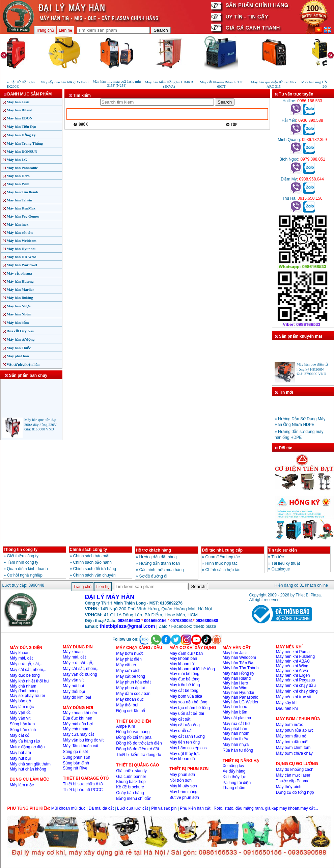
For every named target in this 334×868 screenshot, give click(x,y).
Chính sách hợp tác (223, 570)
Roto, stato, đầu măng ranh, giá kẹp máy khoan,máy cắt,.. (266, 808)
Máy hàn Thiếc (19, 348)
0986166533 (129, 621)
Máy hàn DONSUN (22, 151)
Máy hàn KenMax (21, 208)
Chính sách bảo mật (91, 556)
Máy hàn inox (18, 224)
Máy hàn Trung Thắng (25, 143)
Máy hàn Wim (18, 184)
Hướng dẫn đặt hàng (158, 557)
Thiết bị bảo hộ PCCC (83, 790)
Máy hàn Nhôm (19, 314)
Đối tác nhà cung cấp (222, 550)
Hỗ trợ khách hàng (154, 550)
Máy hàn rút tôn (20, 232)
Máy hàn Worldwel (22, 265)
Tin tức (277, 557)
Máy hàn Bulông (20, 298)
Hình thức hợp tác (222, 563)
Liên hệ (65, 30)
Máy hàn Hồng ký (21, 135)
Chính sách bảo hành (92, 562)
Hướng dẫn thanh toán (160, 563)
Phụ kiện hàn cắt (195, 808)
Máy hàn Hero (18, 176)
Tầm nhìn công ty (22, 562)
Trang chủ (45, 30)
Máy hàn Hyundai (21, 249)
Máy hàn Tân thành (23, 192)
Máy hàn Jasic (18, 102)
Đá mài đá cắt (101, 808)
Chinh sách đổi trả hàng (95, 569)
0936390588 (207, 621)
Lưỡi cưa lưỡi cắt (133, 808)
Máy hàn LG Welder (241, 702)
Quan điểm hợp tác (223, 557)
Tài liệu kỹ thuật (286, 563)
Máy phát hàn (18, 356)
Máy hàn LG (17, 160)
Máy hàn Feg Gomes (23, 216)
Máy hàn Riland (20, 110)
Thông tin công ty (21, 550)
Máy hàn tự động (21, 339)
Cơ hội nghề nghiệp (25, 575)
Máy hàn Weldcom (22, 241)
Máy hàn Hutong (20, 281)
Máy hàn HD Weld (22, 257)
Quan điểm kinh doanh (27, 569)
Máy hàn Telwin (20, 200)
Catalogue (281, 569)
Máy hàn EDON (20, 118)
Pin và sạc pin (164, 808)
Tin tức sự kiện (283, 550)
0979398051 (182, 621)
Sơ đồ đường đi (153, 576)
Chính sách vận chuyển (94, 575)
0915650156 (155, 621)
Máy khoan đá (182, 759)
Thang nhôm (234, 788)
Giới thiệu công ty (23, 556)
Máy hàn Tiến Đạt (21, 127)
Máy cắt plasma (19, 273)
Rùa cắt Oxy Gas (20, 331)
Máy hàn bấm (18, 323)
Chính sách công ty (89, 550)
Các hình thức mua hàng (162, 570)
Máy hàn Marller (20, 289)
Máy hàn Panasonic (22, 168)
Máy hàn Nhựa (19, 306)
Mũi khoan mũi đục (68, 808)
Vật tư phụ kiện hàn (23, 364)
